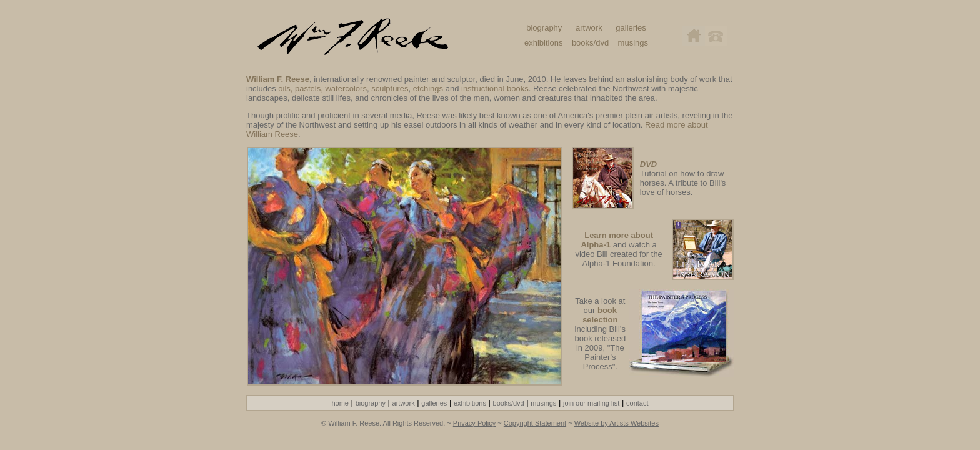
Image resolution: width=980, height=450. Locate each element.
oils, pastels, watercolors (322, 88)
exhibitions (543, 43)
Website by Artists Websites (617, 423)
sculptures (390, 88)
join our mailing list (591, 403)
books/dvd (590, 43)
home (340, 403)
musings (633, 43)
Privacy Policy (474, 423)
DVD (648, 164)
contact (637, 403)
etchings (428, 88)
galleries (631, 28)
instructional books (495, 88)
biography (544, 28)
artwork (589, 28)
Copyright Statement (535, 423)
